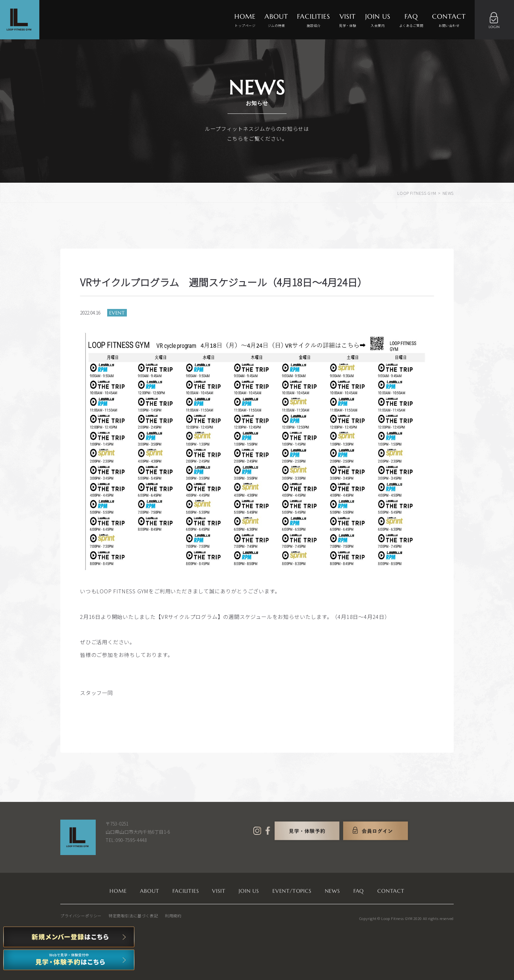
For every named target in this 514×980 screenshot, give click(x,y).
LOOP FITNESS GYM (417, 193)
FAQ (411, 20)
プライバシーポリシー (81, 916)
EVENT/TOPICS (292, 891)
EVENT (117, 313)
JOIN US (378, 20)
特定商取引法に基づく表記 (133, 916)
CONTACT (449, 20)
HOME (245, 20)
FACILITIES (314, 20)
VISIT (348, 20)
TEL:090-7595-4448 (126, 840)
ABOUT (276, 20)
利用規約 (173, 916)
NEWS (332, 891)
